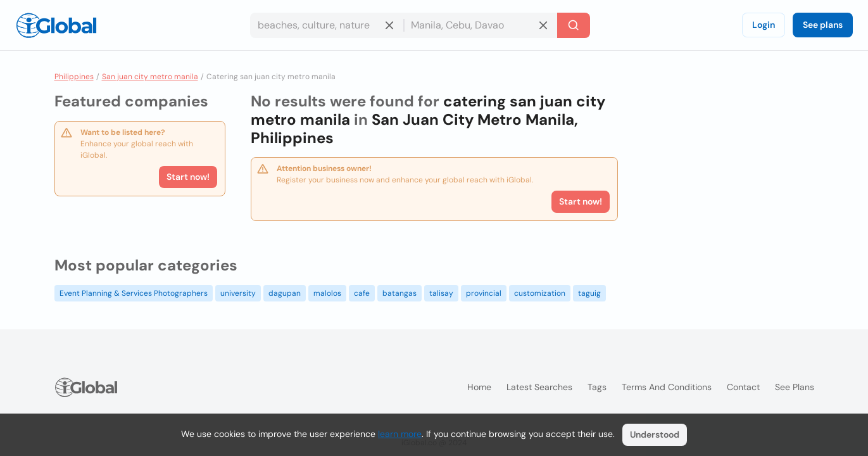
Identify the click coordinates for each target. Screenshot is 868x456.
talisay (441, 293)
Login (764, 25)
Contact (743, 387)
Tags (597, 387)
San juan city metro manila (150, 77)
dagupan (285, 293)
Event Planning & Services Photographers (134, 293)
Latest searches (539, 387)
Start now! (188, 177)
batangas (399, 293)
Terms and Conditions (667, 387)
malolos (327, 293)
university (238, 293)
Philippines (74, 77)
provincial (484, 293)
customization (540, 293)
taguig (589, 293)
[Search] (574, 25)
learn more (400, 434)
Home (479, 387)
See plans (823, 25)
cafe (362, 293)
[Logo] (56, 25)
